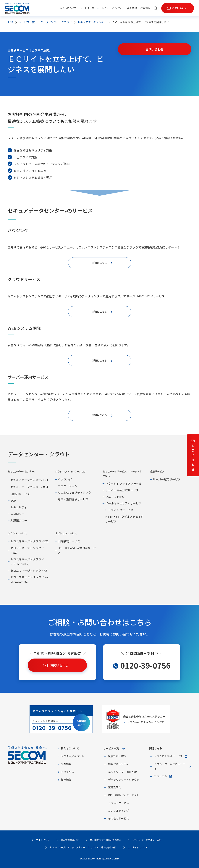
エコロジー (17, 514)
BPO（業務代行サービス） (124, 795)
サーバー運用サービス (167, 479)
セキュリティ (19, 507)
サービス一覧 (111, 748)
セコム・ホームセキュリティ (170, 766)
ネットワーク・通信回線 (122, 772)
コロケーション (68, 486)
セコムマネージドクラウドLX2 (29, 541)
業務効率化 (115, 787)
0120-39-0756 (145, 665)
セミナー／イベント (113, 8)
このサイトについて (138, 847)
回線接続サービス (69, 541)
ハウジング (65, 479)
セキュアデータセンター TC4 (29, 480)
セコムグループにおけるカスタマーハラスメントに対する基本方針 (83, 847)
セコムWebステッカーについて (145, 722)
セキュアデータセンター (92, 22)
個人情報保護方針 (70, 840)
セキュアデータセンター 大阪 (29, 487)
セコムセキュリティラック (74, 492)
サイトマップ (43, 840)
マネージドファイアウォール (123, 484)
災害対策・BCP (117, 756)
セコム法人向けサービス (168, 756)
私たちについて (68, 8)
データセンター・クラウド (56, 22)
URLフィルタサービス (119, 510)
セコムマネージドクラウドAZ (29, 571)
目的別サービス (20, 494)
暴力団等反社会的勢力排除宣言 (106, 840)
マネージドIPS (115, 497)
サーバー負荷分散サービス (122, 490)
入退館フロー (19, 520)
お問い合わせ (193, 458)
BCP (13, 500)
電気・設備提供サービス (73, 499)
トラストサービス (119, 803)
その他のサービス (119, 818)
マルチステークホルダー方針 (147, 840)
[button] (156, 8)
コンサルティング (118, 811)
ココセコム (161, 776)
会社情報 (132, 8)
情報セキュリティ (118, 764)
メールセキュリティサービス (123, 503)
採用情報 (145, 8)
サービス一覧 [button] (87, 8)
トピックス (67, 772)
